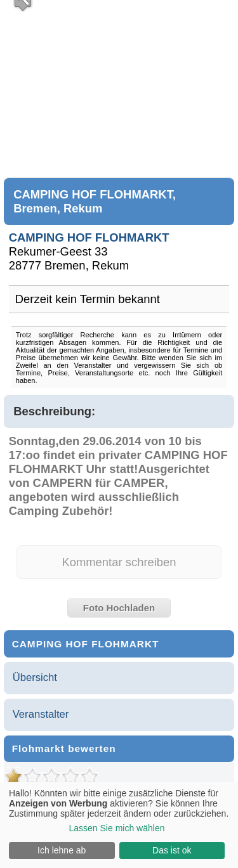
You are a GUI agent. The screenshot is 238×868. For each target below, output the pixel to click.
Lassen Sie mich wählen (117, 828)
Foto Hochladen (119, 608)
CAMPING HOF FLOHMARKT (89, 237)
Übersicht (35, 677)
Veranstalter (41, 714)
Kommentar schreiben (119, 562)
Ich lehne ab (62, 850)
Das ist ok (172, 850)
